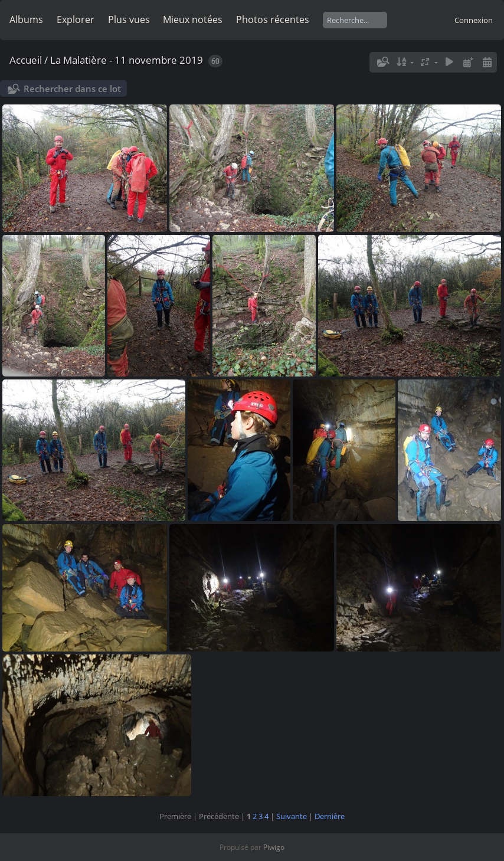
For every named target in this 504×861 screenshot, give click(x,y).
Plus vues (129, 19)
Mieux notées (193, 19)
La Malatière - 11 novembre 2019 (127, 60)
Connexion (474, 20)
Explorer (76, 19)
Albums (26, 19)
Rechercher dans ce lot (72, 89)
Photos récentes (273, 19)
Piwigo (274, 847)
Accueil (26, 60)
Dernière (330, 816)
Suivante (292, 816)
